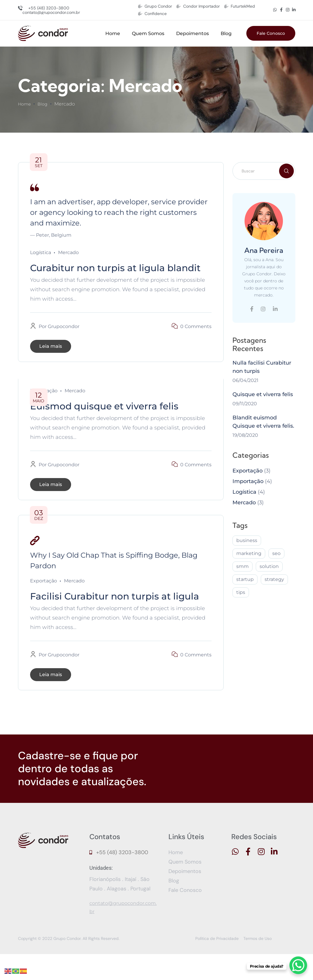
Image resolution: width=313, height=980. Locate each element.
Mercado (68, 252)
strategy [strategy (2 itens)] (274, 579)
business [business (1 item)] (247, 540)
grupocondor (64, 339)
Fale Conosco (271, 33)
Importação (248, 481)
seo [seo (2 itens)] (276, 553)
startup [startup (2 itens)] (245, 579)
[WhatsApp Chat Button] (298, 965)
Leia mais (51, 359)
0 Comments (196, 339)
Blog (226, 33)
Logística (41, 252)
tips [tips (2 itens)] (241, 592)
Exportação (44, 594)
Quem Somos (148, 33)
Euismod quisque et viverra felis (116, 419)
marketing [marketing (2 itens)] (249, 553)
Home (113, 33)
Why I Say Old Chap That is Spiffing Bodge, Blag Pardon (114, 573)
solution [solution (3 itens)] (269, 566)
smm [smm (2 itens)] (242, 566)
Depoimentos (192, 33)
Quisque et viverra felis (263, 394)
